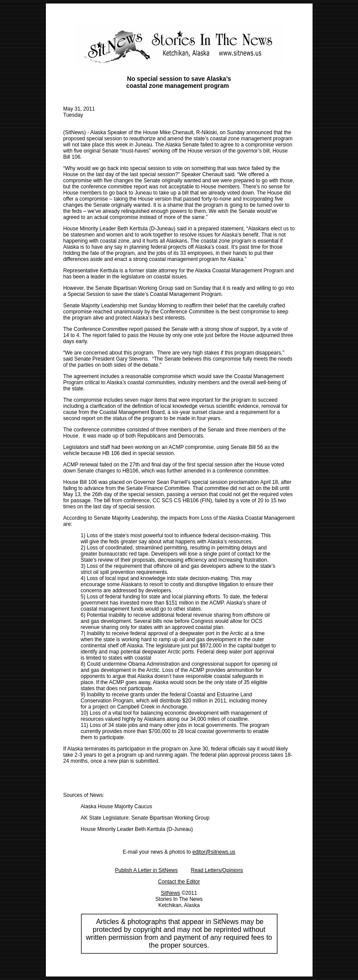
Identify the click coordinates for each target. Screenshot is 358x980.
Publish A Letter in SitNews (146, 870)
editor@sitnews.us (214, 852)
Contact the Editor (179, 882)
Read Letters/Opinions (217, 870)
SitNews (170, 893)
